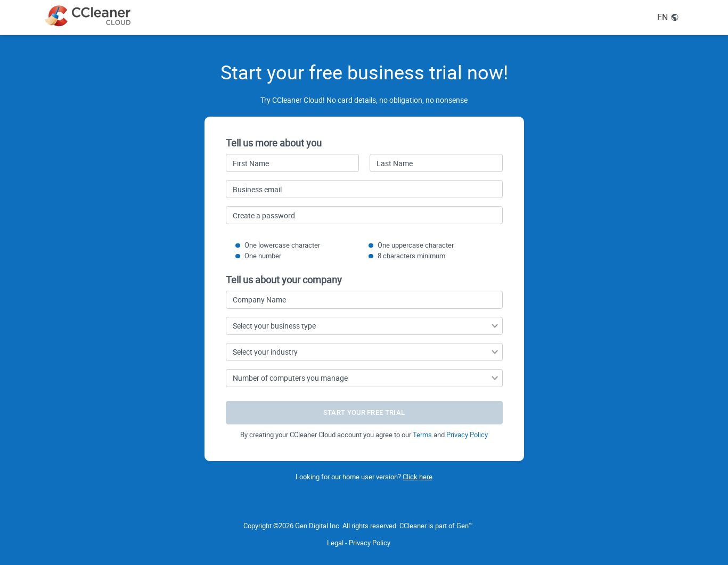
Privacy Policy (467, 435)
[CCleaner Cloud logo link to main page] (90, 16)
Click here (418, 477)
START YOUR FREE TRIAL (364, 412)
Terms (422, 435)
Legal (335, 543)
